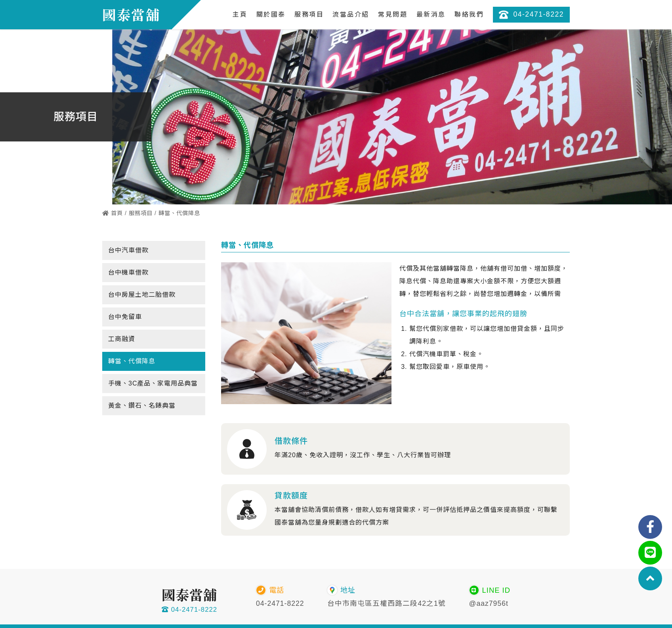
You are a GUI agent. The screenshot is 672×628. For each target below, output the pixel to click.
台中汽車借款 (128, 250)
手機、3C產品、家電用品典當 (153, 383)
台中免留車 (125, 317)
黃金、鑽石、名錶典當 (142, 406)
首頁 (113, 213)
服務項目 (141, 213)
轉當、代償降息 (132, 361)
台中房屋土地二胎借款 (142, 295)
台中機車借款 (128, 272)
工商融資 (122, 339)
